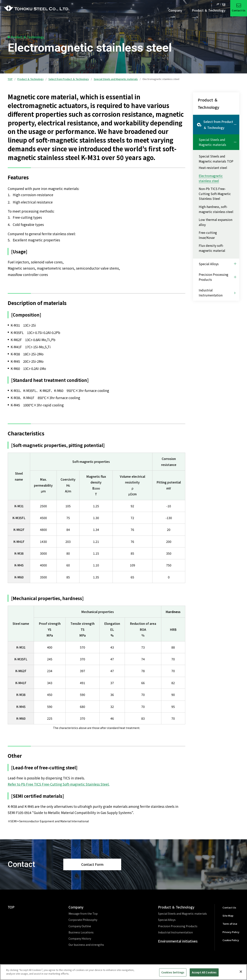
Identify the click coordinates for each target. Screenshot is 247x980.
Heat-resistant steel (213, 168)
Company (76, 907)
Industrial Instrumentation (175, 932)
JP (218, 4)
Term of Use (230, 924)
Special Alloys (167, 920)
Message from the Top (83, 914)
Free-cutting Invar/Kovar (208, 235)
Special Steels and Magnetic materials (116, 79)
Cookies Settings (173, 974)
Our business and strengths (86, 945)
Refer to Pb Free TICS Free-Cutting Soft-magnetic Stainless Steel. (59, 784)
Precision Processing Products (178, 926)
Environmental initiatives (178, 941)
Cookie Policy (231, 940)
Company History (80, 938)
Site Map (228, 916)
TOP (10, 79)
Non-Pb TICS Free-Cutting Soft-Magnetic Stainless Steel (215, 194)
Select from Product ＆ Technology (69, 79)
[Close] (241, 973)
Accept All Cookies (204, 974)
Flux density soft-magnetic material (212, 248)
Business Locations (81, 932)
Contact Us (229, 907)
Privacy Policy (231, 932)
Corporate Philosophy (83, 920)
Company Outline (80, 926)
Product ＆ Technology (30, 79)
